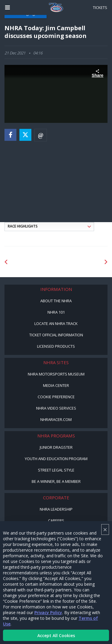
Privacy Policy (48, 612)
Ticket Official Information (56, 335)
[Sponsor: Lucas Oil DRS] (33, 262)
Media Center (56, 385)
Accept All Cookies (56, 635)
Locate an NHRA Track (56, 323)
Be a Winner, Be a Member (56, 481)
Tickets (100, 7)
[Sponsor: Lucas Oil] (79, 262)
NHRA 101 (56, 312)
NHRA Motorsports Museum (56, 374)
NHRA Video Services (56, 408)
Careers (56, 521)
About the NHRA (56, 301)
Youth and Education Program (56, 459)
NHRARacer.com (56, 419)
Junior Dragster (56, 447)
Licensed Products (56, 346)
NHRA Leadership (56, 509)
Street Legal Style (56, 470)
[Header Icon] (7, 7)
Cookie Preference (56, 397)
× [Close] (105, 529)
